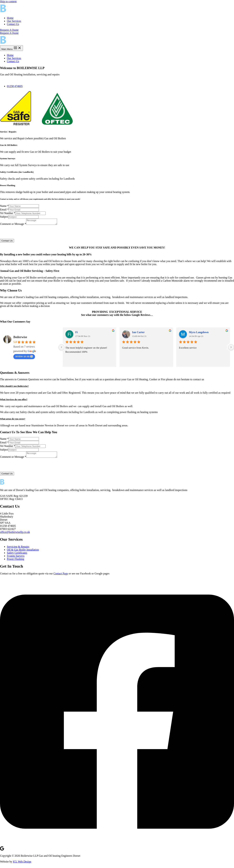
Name (4, 206)
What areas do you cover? (13, 420)
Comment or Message (13, 225)
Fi (77, 333)
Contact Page (61, 576)
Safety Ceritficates (17, 555)
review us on (24, 357)
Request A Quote (9, 33)
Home (10, 18)
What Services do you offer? (14, 400)
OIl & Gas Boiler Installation (23, 552)
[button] (117, 387)
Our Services (14, 21)
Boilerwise (20, 338)
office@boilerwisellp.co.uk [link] (15, 534)
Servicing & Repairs (18, 549)
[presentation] (26, 233)
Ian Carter (138, 333)
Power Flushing (16, 561)
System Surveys (16, 558)
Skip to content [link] (8, 1)
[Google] (2, 852)
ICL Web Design (22, 864)
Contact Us (13, 24)
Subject (4, 217)
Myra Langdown (199, 333)
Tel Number (8, 213)
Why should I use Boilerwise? (14, 387)
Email (4, 210)
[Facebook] (117, 846)
